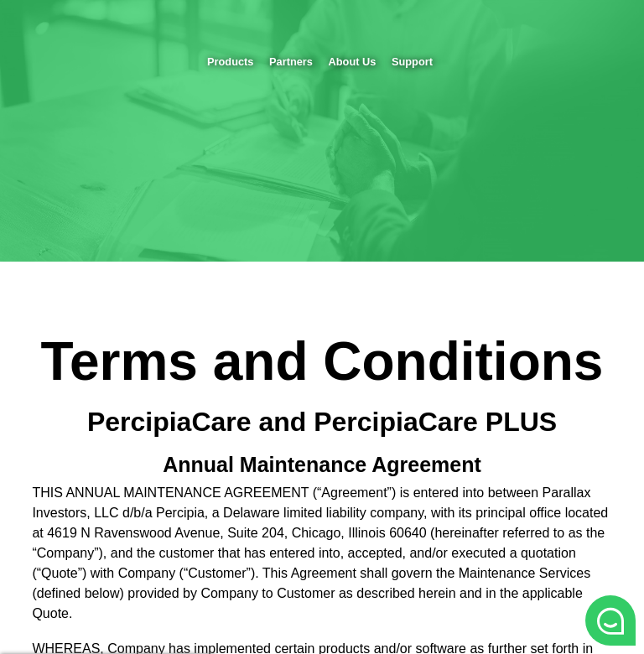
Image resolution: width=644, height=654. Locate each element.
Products (230, 62)
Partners (291, 62)
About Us (353, 62)
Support (412, 62)
